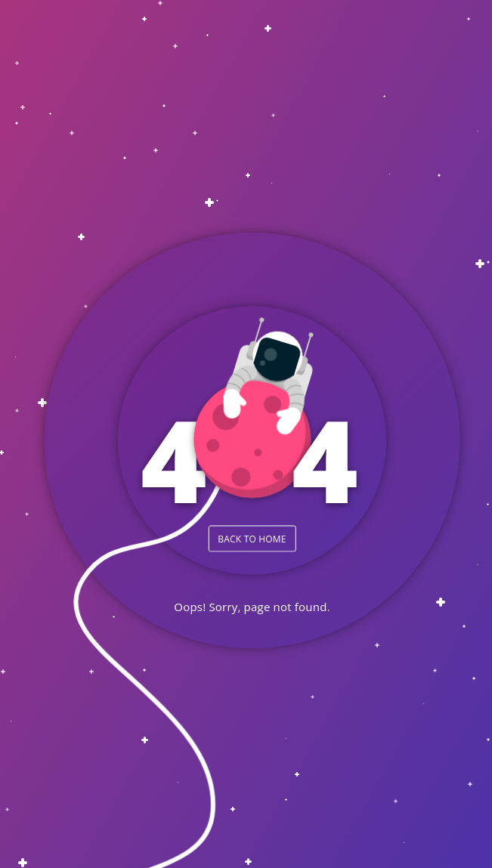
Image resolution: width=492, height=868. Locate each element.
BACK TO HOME (252, 538)
